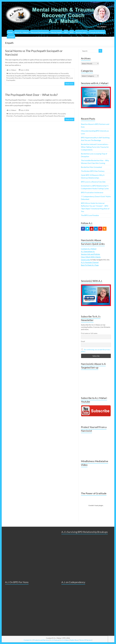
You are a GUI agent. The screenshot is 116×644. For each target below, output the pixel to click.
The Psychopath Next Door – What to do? (31, 95)
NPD (66, 32)
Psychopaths (27, 78)
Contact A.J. (28, 640)
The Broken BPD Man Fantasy (93, 171)
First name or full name (89, 333)
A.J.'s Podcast (55, 640)
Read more (69, 84)
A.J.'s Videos (65, 640)
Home (10, 32)
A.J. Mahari (12, 70)
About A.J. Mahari (22, 32)
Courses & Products (97, 32)
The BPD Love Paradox (90, 215)
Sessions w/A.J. (81, 32)
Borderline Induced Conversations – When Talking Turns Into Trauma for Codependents (95, 147)
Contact (11, 37)
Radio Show (74, 640)
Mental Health (56, 32)
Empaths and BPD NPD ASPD (26, 76)
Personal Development (40, 32)
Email (83, 341)
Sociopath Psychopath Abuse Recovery (46, 78)
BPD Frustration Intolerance (92, 192)
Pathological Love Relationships (59, 76)
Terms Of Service (85, 640)
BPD (72, 32)
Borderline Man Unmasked (91, 167)
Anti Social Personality (16, 73)
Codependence (30, 73)
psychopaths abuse (30, 116)
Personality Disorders (14, 78)
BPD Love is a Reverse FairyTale (93, 182)
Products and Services (41, 640)
